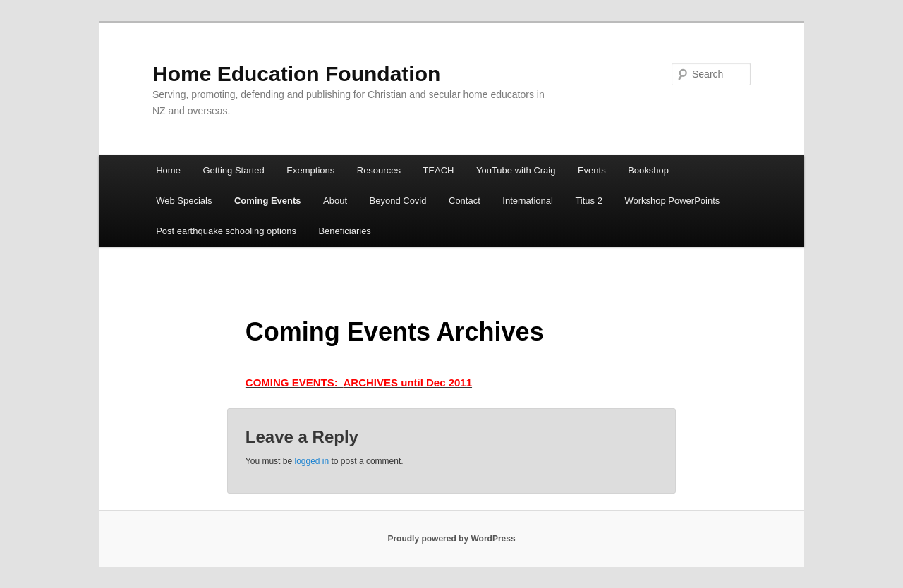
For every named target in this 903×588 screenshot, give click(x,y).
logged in (311, 461)
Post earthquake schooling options (226, 231)
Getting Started (233, 170)
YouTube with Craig (516, 170)
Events (592, 170)
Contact (465, 201)
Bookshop (648, 170)
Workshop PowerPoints (672, 201)
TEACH (438, 170)
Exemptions (310, 170)
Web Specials (184, 201)
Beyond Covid (398, 201)
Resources (379, 170)
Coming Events (268, 201)
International (528, 201)
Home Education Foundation (296, 74)
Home (168, 170)
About (335, 201)
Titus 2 (589, 201)
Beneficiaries (344, 231)
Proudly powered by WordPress (451, 539)
